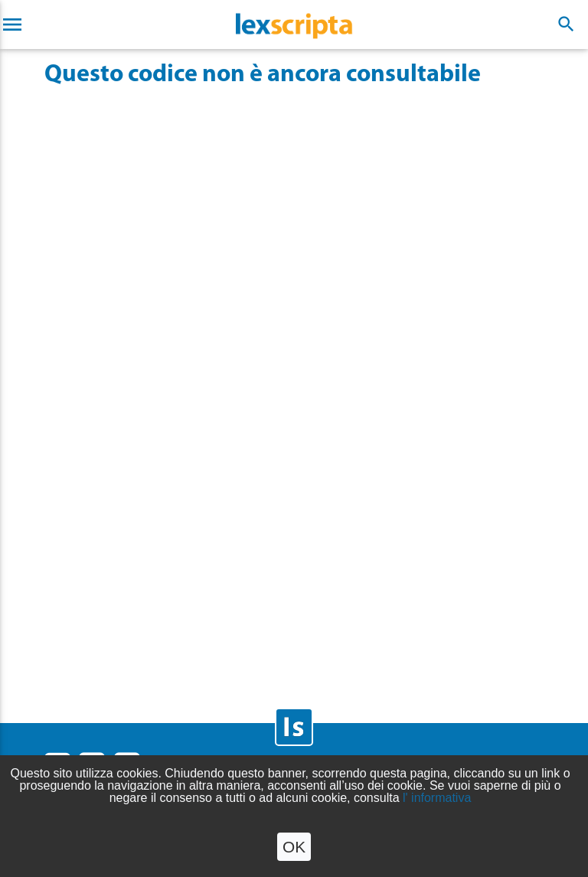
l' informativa (437, 798)
